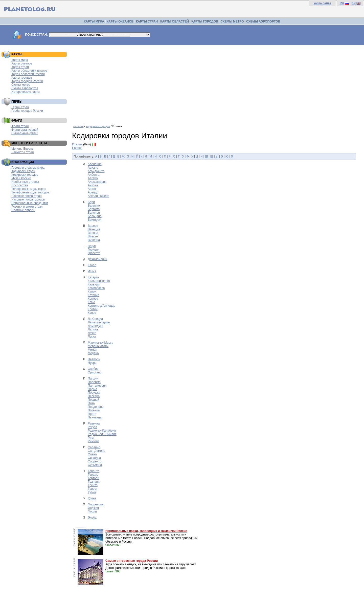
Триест (93, 489)
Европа (77, 148)
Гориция (94, 250)
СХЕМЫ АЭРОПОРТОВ (263, 21)
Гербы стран (20, 107)
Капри (92, 292)
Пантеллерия (97, 386)
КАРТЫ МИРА (94, 21)
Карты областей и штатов (29, 71)
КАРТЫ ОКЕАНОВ (120, 21)
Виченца (94, 240)
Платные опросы (23, 210)
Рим (91, 438)
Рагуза (92, 427)
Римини (93, 441)
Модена (93, 353)
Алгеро (93, 178)
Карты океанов (22, 63)
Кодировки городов (25, 175)
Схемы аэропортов (25, 88)
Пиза (91, 403)
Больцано (95, 216)
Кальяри (94, 284)
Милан (92, 350)
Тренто (93, 485)
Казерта (93, 277)
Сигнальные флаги (25, 133)
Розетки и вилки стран (27, 207)
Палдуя (93, 378)
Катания (93, 295)
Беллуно (94, 206)
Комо (91, 302)
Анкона (93, 185)
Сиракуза (94, 458)
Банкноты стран (22, 152)
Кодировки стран (23, 171)
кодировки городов (98, 126)
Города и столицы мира (28, 168)
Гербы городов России (27, 111)
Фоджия (93, 508)
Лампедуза (95, 326)
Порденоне (96, 407)
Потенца (94, 410)
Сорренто (95, 461)
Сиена (92, 454)
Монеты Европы (23, 149)
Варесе (93, 226)
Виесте (93, 236)
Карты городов (22, 78)
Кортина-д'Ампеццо (101, 306)
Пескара (94, 396)
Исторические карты (26, 92)
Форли (92, 511)
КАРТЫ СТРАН (147, 21)
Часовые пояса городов (28, 199)
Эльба (92, 518)
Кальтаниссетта (99, 281)
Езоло (92, 265)
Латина (93, 329)
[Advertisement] (217, 83)
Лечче (92, 333)
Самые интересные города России (132, 561)
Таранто (93, 471)
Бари (91, 202)
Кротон (93, 309)
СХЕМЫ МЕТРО (232, 21)
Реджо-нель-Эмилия (102, 434)
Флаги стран (20, 126)
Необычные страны (25, 182)
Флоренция (96, 504)
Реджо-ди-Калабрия (102, 431)
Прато (92, 414)
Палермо (94, 382)
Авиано (93, 168)
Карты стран (20, 67)
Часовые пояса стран (27, 196)
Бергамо (94, 209)
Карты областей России (28, 74)
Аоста (92, 189)
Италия (77, 144)
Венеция (94, 229)
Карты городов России (27, 81)
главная (78, 126)
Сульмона (95, 465)
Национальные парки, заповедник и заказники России (146, 531)
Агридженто (96, 171)
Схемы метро (21, 85)
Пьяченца (95, 417)
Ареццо (93, 192)
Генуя (92, 246)
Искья (92, 271)
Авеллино (95, 164)
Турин (92, 492)
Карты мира (20, 60)
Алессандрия (97, 182)
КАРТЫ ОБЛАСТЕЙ (175, 21)
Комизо (93, 299)
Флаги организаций (25, 130)
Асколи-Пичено (98, 196)
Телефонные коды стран (29, 189)
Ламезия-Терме (99, 322)
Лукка (92, 337)
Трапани (94, 482)
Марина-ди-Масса (100, 343)
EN (354, 3)
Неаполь (94, 359)
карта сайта (322, 3)
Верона (93, 233)
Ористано (95, 372)
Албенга (94, 175)
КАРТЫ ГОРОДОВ (205, 21)
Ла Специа (95, 319)
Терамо (93, 475)
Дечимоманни (97, 259)
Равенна (94, 423)
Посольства (20, 185)
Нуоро (92, 363)
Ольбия (93, 369)
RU (342, 3)
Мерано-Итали (98, 346)
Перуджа (94, 393)
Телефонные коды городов (30, 192)
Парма (92, 389)
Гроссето (94, 253)
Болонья (94, 213)
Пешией (93, 400)
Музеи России (21, 178)
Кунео (92, 313)
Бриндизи (95, 220)
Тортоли (93, 478)
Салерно (94, 447)
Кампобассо (96, 288)
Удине (92, 498)
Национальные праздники (30, 203)
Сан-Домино (96, 451)
